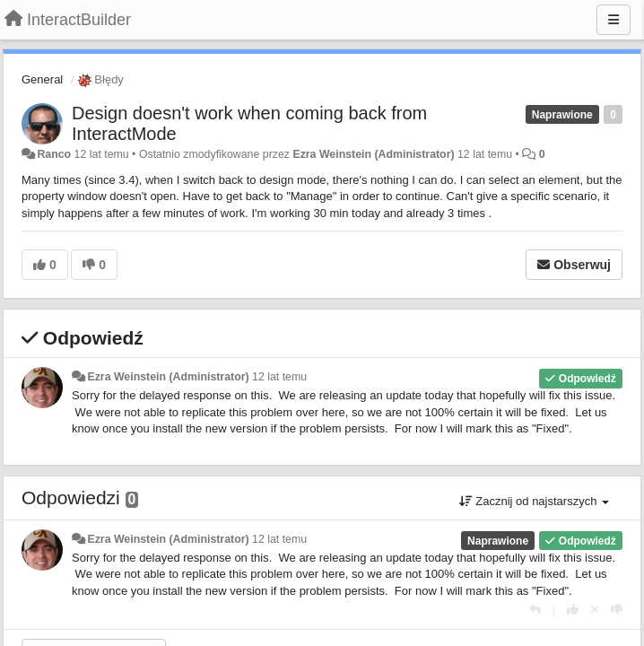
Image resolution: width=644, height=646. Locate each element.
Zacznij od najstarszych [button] (534, 501)
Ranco (54, 154)
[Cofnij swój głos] (595, 610)
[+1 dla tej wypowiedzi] (573, 610)
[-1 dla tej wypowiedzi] (617, 610)
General (42, 79)
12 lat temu (279, 377)
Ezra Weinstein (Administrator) (373, 154)
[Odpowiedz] (535, 610)
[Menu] (614, 20)
